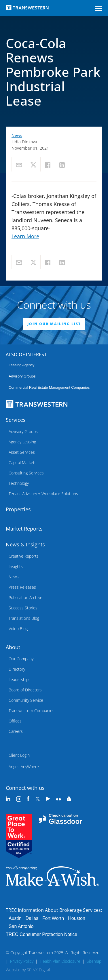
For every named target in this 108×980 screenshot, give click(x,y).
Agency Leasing (22, 442)
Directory (17, 669)
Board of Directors (25, 690)
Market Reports (24, 529)
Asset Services (22, 452)
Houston (77, 918)
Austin (15, 918)
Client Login (19, 755)
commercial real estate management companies (49, 388)
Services (16, 420)
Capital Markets (23, 463)
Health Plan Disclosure (60, 961)
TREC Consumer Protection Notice (41, 934)
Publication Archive (25, 597)
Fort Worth (53, 918)
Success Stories (23, 608)
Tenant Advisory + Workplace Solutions (43, 494)
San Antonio (21, 926)
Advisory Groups (22, 376)
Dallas (32, 918)
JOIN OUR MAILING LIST (54, 324)
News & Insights (25, 544)
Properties (18, 509)
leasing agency (21, 365)
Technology (19, 483)
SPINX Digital (38, 970)
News (17, 135)
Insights (16, 566)
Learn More (25, 236)
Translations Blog (24, 618)
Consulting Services (26, 473)
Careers (16, 731)
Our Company (21, 659)
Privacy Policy (22, 961)
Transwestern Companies (32, 711)
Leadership (19, 679)
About (13, 647)
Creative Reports (24, 556)
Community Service (26, 700)
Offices (15, 721)
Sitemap (94, 961)
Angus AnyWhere (24, 767)
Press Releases (22, 587)
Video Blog (18, 629)
